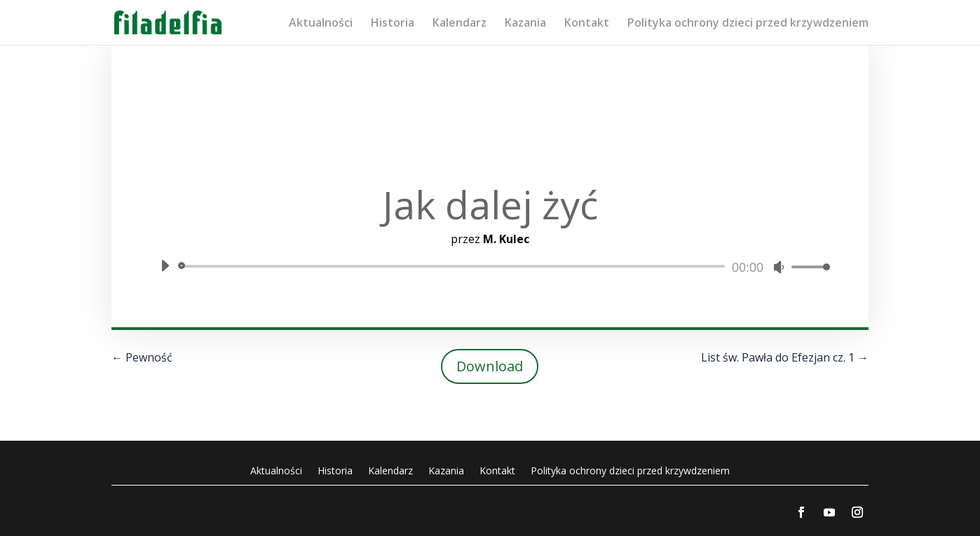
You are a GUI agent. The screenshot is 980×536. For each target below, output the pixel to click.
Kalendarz (460, 24)
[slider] (454, 266)
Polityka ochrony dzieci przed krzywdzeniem (748, 24)
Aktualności (321, 24)
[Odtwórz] (165, 266)
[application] (490, 266)
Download (490, 366)
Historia (393, 24)
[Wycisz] (779, 267)
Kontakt (587, 24)
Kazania (525, 24)
